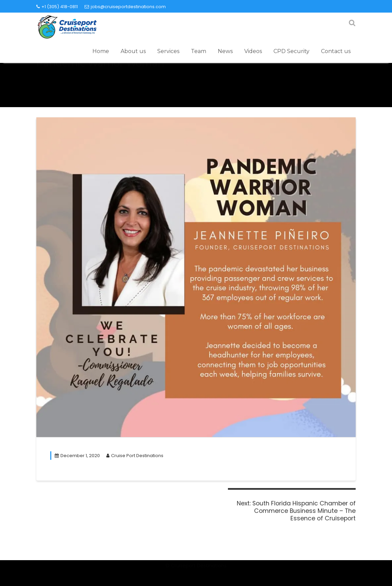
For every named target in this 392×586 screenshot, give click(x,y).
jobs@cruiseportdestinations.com (125, 7)
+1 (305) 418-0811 (57, 7)
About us (133, 51)
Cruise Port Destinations (135, 456)
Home (101, 51)
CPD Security (291, 51)
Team (199, 51)
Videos (253, 51)
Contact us (336, 51)
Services (168, 51)
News (225, 51)
